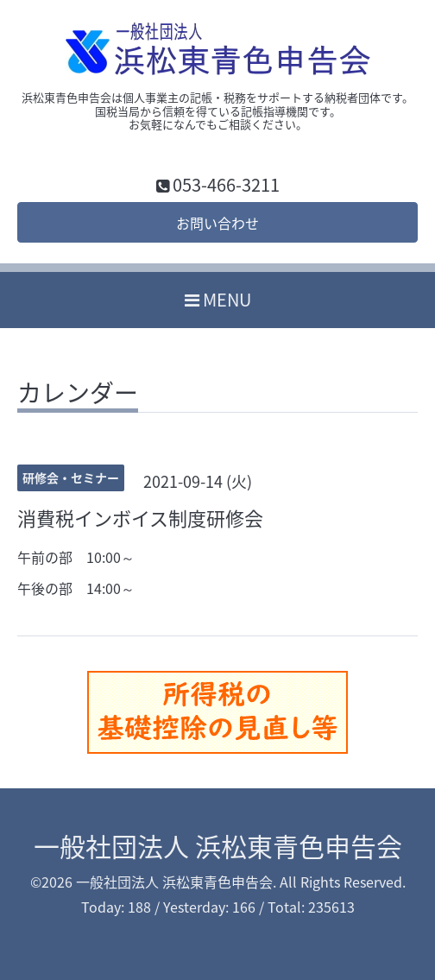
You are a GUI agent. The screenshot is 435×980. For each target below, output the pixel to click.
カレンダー (78, 395)
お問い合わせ (217, 223)
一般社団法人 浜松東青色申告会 (218, 846)
